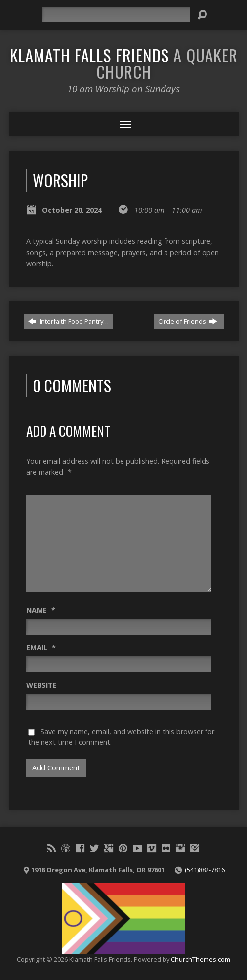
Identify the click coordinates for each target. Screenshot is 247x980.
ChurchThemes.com (201, 959)
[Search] (116, 15)
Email (41, 648)
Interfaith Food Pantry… (68, 321)
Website (41, 685)
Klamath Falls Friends (124, 63)
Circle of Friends (188, 321)
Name (41, 610)
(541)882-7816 (205, 870)
